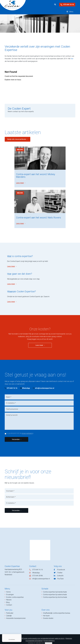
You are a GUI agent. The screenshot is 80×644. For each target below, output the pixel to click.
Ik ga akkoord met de (20, 430)
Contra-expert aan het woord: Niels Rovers (39, 214)
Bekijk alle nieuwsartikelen (17, 139)
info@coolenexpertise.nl (44, 385)
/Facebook (61, 566)
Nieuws (20, 150)
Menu (70, 12)
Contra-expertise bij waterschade (55, 591)
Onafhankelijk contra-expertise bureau (57, 610)
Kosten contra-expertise (15, 594)
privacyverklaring (27, 430)
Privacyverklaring (49, 637)
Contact (9, 602)
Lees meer (20, 181)
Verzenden (16, 436)
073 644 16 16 (67, 5)
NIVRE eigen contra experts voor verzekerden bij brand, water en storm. (42, 635)
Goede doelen (48, 615)
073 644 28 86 (38, 573)
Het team (46, 613)
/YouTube (60, 576)
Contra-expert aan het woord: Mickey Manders (36, 174)
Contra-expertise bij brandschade (55, 589)
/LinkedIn (60, 573)
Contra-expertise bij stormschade (55, 594)
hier (72, 59)
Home (8, 589)
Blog (8, 599)
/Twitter (60, 570)
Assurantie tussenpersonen (16, 615)
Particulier (10, 610)
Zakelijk (9, 613)
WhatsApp (25, 385)
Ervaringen (10, 591)
